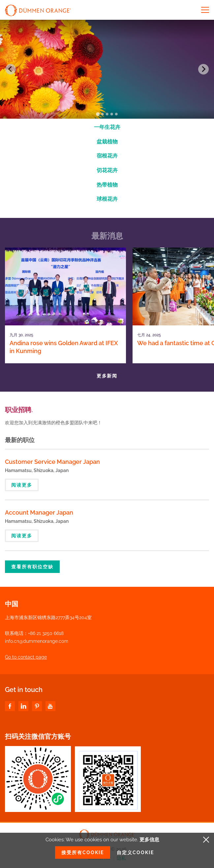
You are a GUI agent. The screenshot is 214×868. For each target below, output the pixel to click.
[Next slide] (203, 69)
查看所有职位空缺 (32, 567)
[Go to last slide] (11, 69)
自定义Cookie (135, 853)
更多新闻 (107, 376)
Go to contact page (26, 657)
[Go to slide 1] (98, 114)
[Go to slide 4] (111, 114)
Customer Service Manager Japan (52, 462)
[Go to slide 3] (107, 114)
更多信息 (149, 840)
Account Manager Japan (39, 512)
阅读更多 (22, 485)
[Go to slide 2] (102, 114)
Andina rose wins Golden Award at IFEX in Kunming (64, 347)
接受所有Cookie (83, 853)
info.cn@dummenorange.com (37, 641)
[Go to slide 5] (116, 114)
